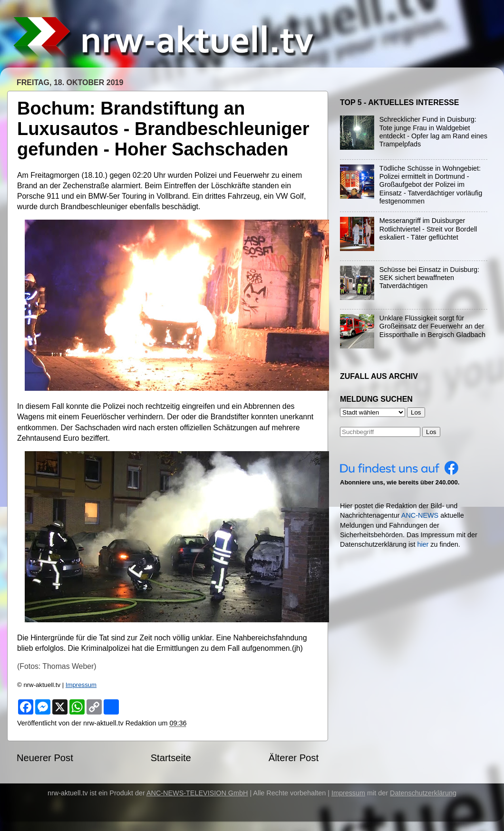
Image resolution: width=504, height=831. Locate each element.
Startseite (171, 758)
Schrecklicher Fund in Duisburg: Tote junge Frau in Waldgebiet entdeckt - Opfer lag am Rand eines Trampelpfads (433, 132)
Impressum (81, 685)
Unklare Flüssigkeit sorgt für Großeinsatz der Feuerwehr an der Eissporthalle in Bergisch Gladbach (432, 326)
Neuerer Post (45, 758)
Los (431, 432)
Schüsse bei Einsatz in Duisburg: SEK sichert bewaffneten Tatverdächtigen (429, 278)
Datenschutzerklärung (423, 793)
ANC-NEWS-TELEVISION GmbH (197, 793)
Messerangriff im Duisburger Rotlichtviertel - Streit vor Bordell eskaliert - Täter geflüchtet (428, 229)
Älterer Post (294, 758)
